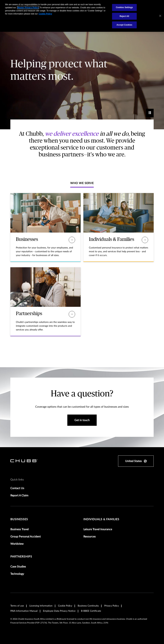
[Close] (160, 16)
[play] (150, 113)
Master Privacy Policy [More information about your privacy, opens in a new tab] (28, 8)
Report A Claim (19, 496)
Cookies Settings (124, 7)
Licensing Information (41, 606)
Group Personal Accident (26, 537)
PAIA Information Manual (24, 611)
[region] (82, 16)
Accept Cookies (124, 25)
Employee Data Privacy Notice (59, 611)
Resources (90, 537)
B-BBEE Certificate (91, 611)
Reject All (124, 16)
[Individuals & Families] (145, 240)
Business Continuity (88, 606)
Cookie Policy (65, 606)
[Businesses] (72, 240)
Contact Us (17, 488)
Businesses (19, 519)
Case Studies (18, 567)
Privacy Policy (112, 606)
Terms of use (17, 606)
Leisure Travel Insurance (98, 529)
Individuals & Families (101, 519)
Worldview (17, 544)
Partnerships (21, 557)
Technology (17, 574)
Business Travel (20, 529)
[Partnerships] (72, 314)
